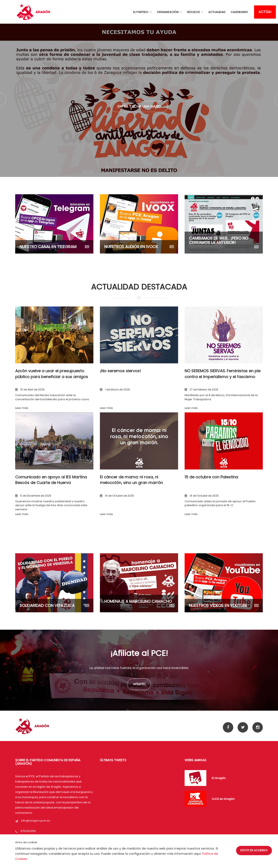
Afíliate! (139, 684)
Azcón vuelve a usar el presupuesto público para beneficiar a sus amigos (52, 374)
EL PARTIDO (142, 12)
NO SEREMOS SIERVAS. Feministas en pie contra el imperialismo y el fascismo (223, 374)
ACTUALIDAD (217, 12)
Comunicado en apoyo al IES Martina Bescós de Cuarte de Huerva (51, 480)
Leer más (22, 408)
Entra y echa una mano (139, 109)
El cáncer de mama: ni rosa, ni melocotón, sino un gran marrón (131, 480)
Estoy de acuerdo (254, 850)
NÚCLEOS (195, 12)
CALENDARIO (239, 12)
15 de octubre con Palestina (211, 477)
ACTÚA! (265, 12)
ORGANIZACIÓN (169, 12)
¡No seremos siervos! (120, 371)
